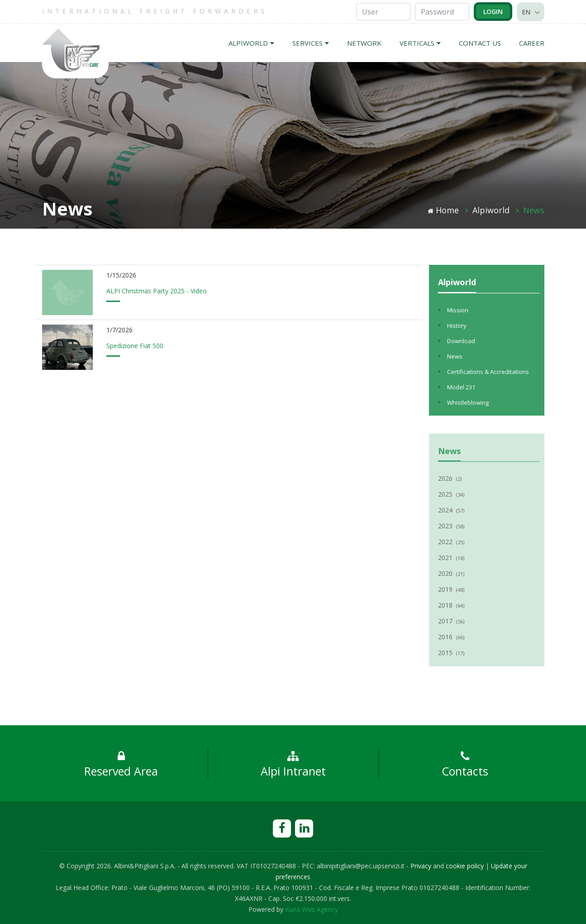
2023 (451, 526)
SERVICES (311, 43)
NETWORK (364, 43)
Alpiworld (491, 210)
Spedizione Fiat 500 (135, 346)
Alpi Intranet (293, 765)
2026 (450, 478)
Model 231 (461, 387)
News (534, 210)
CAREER (532, 43)
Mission (458, 310)
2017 (451, 621)
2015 (451, 653)
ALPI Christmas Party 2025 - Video (157, 291)
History (457, 326)
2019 (451, 589)
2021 (451, 558)
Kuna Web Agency (312, 909)
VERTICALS (420, 43)
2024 (451, 510)
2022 (451, 542)
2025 (451, 494)
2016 (451, 637)
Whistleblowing (468, 402)
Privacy (421, 866)
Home (443, 210)
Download (461, 341)
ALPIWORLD (251, 43)
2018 (451, 605)
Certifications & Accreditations (488, 372)
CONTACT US (480, 43)
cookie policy (465, 866)
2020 (451, 573)
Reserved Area (121, 765)
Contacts (465, 765)
